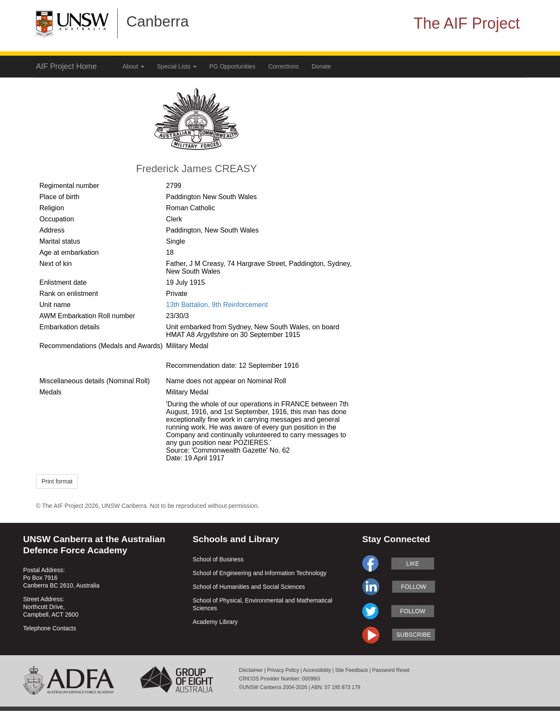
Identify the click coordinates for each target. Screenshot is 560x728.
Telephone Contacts (50, 628)
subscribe (414, 635)
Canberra (158, 21)
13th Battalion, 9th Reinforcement (217, 305)
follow (413, 587)
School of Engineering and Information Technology (260, 573)
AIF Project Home (66, 66)
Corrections (283, 66)
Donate (321, 66)
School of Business (218, 559)
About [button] (133, 66)
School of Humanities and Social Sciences (249, 587)
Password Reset (391, 670)
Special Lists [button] (177, 66)
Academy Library (215, 622)
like (413, 564)
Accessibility (317, 670)
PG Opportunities (232, 66)
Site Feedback (352, 670)
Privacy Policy (283, 670)
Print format (57, 481)
